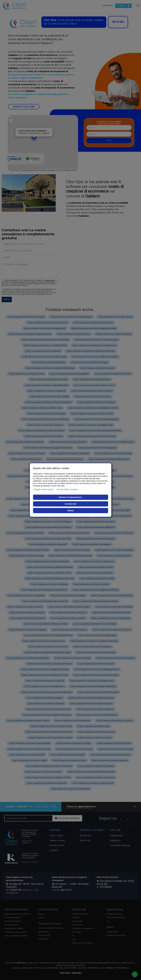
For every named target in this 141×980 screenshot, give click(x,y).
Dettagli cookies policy (44, 489)
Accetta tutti (70, 504)
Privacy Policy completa (67, 489)
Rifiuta (71, 510)
